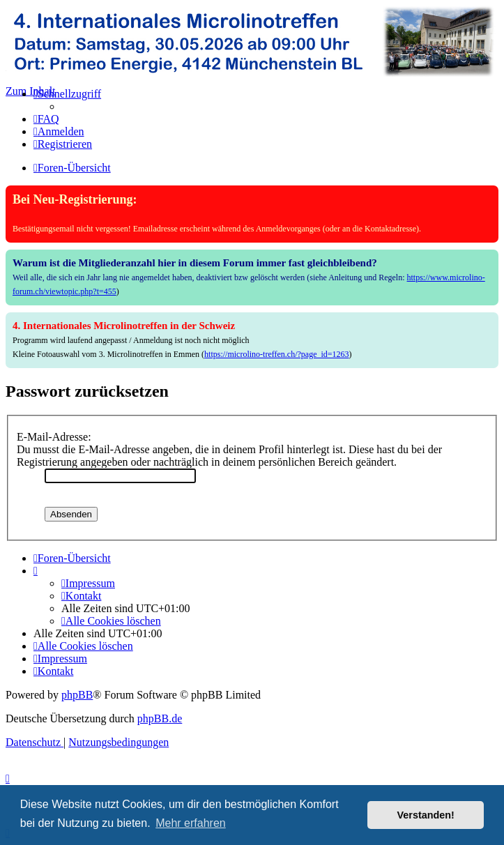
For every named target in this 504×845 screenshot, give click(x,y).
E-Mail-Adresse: (54, 437)
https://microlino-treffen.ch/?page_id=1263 (277, 354)
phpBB (77, 695)
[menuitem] (46, 119)
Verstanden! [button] (426, 815)
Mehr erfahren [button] (191, 823)
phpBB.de (160, 718)
